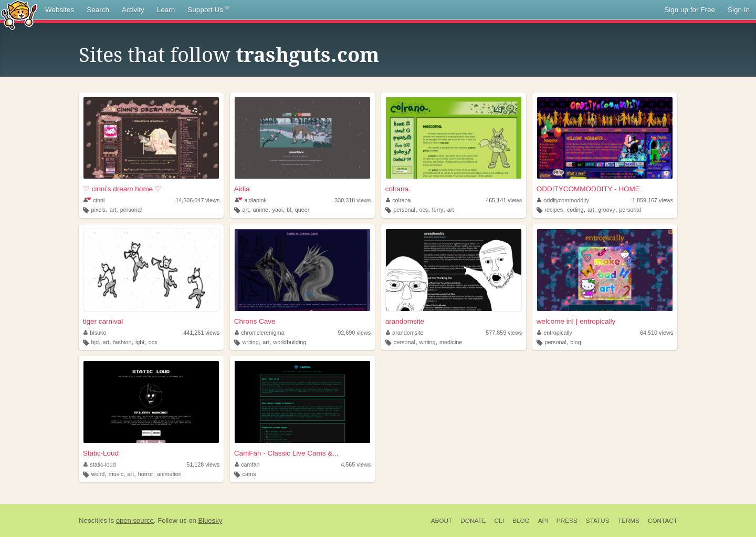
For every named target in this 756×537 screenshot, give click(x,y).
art (113, 210)
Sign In (739, 10)
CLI (499, 521)
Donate (473, 521)
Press (567, 521)
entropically (555, 333)
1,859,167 (653, 200)
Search (98, 10)
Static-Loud (101, 453)
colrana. (398, 189)
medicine (451, 342)
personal (131, 210)
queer (302, 210)
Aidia (242, 189)
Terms (629, 521)
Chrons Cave (255, 321)
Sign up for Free (690, 10)
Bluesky (210, 520)
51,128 (203, 464)
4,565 (356, 464)
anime (261, 210)
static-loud (100, 464)
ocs (423, 210)
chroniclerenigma (260, 333)
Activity (133, 10)
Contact (663, 521)
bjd (95, 342)
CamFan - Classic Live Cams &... (286, 453)
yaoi (278, 210)
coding (575, 210)
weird (98, 474)
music (116, 474)
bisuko (95, 333)
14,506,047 (197, 200)
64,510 (657, 333)
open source (135, 520)
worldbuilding (290, 342)
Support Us (208, 10)
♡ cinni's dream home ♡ (122, 189)
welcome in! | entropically (576, 321)
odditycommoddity (563, 200)
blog (575, 342)
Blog (521, 521)
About (442, 521)
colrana (398, 200)
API (543, 521)
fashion (123, 342)
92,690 (354, 333)
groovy (606, 210)
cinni (94, 200)
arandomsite (405, 321)
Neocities (93, 520)
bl (289, 210)
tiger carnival (103, 321)
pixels (99, 210)
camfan (247, 464)
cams (249, 474)
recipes (554, 210)
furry (438, 210)
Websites (60, 10)
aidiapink (251, 200)
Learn (166, 10)
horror (146, 474)
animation (169, 474)
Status (598, 521)
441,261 (201, 333)
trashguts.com (307, 55)
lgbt (140, 342)
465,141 (504, 200)
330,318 (353, 200)
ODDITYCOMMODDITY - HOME (588, 189)
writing (250, 342)
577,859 (504, 333)
